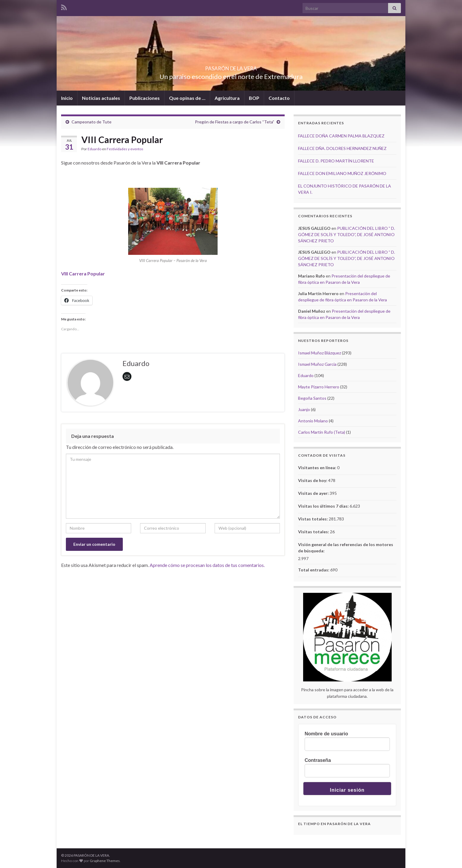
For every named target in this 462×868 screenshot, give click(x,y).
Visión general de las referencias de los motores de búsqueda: (346, 548)
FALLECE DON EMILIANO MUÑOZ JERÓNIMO (342, 173)
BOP (254, 98)
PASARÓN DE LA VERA (231, 67)
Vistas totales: (313, 519)
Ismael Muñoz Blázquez (320, 353)
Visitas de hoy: (313, 480)
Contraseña (318, 760)
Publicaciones (145, 98)
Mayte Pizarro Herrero (319, 387)
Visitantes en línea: (318, 468)
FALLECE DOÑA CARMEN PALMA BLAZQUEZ (341, 136)
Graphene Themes (105, 861)
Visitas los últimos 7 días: (324, 506)
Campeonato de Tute (92, 122)
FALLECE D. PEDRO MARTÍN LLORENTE (336, 161)
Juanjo (304, 409)
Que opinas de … (187, 98)
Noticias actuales (101, 98)
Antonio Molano (313, 421)
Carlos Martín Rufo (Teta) (322, 432)
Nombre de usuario (326, 734)
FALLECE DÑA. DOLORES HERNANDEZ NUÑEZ (342, 148)
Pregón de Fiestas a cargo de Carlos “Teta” (235, 122)
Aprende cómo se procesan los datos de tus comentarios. (207, 565)
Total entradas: (314, 570)
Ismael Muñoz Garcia (317, 364)
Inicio (67, 98)
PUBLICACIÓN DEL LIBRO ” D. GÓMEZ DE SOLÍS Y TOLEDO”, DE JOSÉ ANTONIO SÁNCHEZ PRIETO (346, 234)
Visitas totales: (314, 532)
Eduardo (94, 149)
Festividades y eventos (125, 149)
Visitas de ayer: (314, 493)
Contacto (279, 98)
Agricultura (227, 98)
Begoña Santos (312, 398)
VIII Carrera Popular (83, 273)
